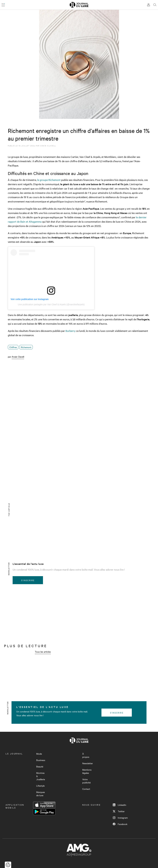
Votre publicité (86, 781)
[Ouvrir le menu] (3, 5)
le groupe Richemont (49, 180)
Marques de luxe (41, 794)
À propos (86, 755)
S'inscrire (28, 580)
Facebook (120, 824)
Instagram (120, 818)
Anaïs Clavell (48, 146)
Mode (39, 754)
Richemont (26, 347)
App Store (44, 805)
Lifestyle (40, 786)
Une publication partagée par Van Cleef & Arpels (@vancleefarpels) (51, 304)
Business (41, 760)
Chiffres (13, 347)
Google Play (44, 812)
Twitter (119, 811)
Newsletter (88, 763)
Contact (86, 789)
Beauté (40, 766)
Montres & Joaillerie (41, 776)
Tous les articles (43, 652)
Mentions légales (87, 771)
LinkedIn (119, 805)
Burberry (70, 331)
